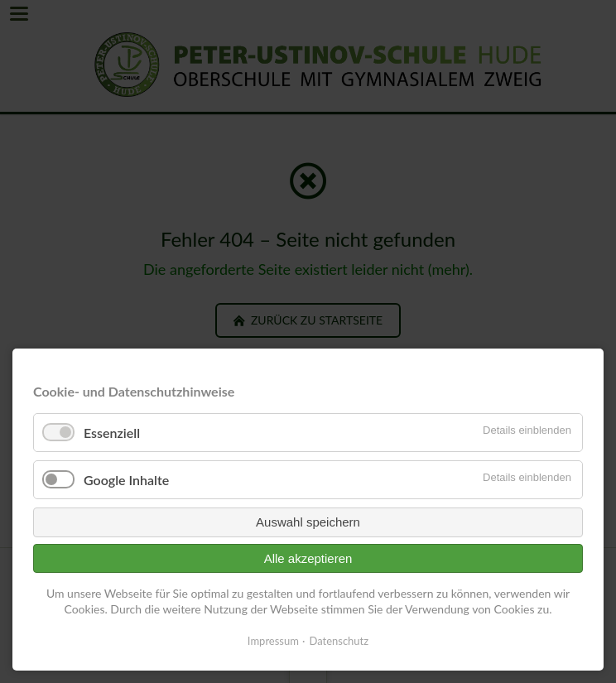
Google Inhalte (126, 480)
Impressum (273, 641)
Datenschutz (339, 641)
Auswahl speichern (308, 522)
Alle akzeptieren (308, 558)
